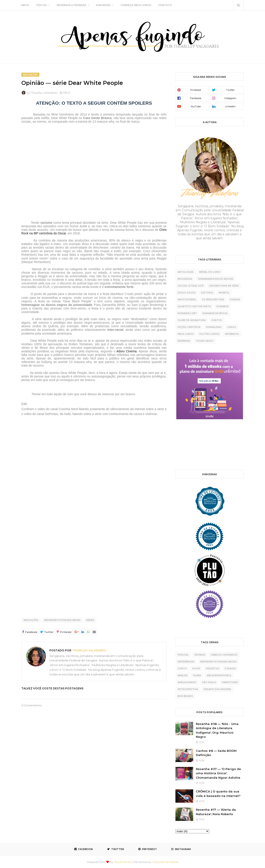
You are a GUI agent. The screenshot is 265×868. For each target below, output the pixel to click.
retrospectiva (188, 689)
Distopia (207, 293)
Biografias (185, 279)
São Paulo (209, 682)
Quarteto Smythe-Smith (194, 306)
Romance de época (215, 313)
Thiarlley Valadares (44, 93)
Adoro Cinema (127, 351)
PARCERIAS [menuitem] (103, 5)
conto (182, 669)
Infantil (224, 293)
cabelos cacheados (224, 655)
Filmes (197, 675)
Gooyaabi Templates (165, 862)
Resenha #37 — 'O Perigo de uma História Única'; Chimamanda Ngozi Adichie (218, 773)
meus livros (186, 334)
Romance (223, 306)
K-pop (196, 669)
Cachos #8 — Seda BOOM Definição (216, 753)
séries (90, 620)
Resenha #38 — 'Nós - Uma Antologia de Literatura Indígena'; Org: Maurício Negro (217, 730)
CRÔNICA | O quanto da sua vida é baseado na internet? (218, 794)
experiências (186, 662)
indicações (31, 620)
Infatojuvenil (187, 300)
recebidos (232, 334)
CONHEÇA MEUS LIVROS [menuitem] (136, 5)
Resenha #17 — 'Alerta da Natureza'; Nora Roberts (216, 812)
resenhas (184, 341)
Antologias (186, 272)
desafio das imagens (217, 689)
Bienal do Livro (210, 272)
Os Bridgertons (213, 300)
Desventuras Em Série (224, 286)
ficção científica (189, 327)
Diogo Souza (187, 293)
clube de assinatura (192, 320)
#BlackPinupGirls (219, 675)
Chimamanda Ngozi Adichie (216, 279)
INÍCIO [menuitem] (25, 5)
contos (217, 320)
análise (183, 675)
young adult (205, 341)
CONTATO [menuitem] (165, 5)
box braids (185, 696)
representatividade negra (62, 620)
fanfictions (230, 682)
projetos (213, 669)
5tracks (230, 669)
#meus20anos (187, 682)
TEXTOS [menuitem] (41, 5)
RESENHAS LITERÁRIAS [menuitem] (71, 5)
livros (232, 327)
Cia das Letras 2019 (191, 286)
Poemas (235, 300)
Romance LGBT (187, 313)
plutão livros (209, 334)
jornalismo (214, 327)
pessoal (183, 655)
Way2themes (122, 862)
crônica (200, 655)
